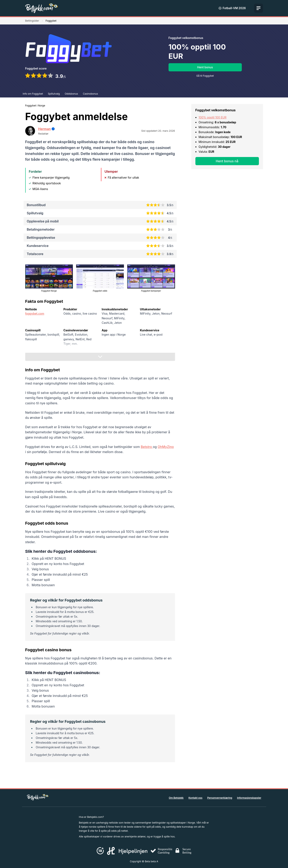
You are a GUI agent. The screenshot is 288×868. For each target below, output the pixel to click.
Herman (45, 129)
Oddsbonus (71, 94)
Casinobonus (90, 94)
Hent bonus (205, 67)
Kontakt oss (195, 798)
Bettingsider (32, 21)
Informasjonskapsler (249, 798)
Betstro (147, 447)
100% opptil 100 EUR (213, 117)
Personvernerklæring (220, 798)
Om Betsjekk (176, 798)
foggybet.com (35, 313)
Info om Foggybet (33, 94)
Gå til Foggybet (205, 76)
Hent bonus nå (227, 161)
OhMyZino (166, 447)
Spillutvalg (54, 94)
